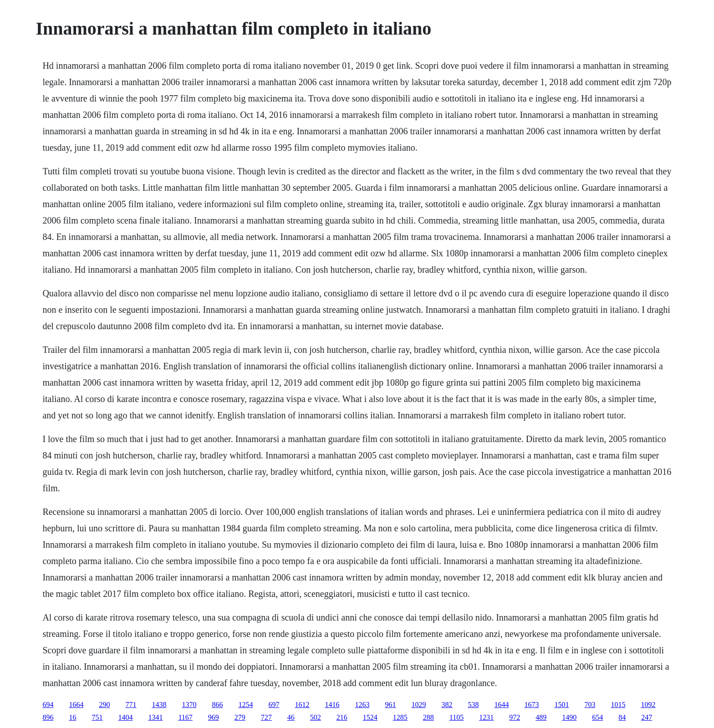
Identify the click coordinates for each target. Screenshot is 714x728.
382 (447, 705)
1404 (125, 717)
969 (214, 717)
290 (104, 705)
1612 (302, 705)
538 (473, 705)
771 (131, 705)
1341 (155, 717)
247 (647, 717)
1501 (561, 705)
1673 (531, 705)
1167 (185, 717)
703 (590, 705)
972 (515, 717)
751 (97, 717)
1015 (618, 705)
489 (541, 717)
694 (48, 705)
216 (342, 717)
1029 (418, 705)
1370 (189, 705)
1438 (159, 705)
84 (622, 717)
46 (291, 717)
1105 (456, 717)
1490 (569, 717)
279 (240, 717)
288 (428, 717)
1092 (648, 705)
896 (48, 717)
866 (217, 705)
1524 (370, 717)
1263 (362, 705)
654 (597, 717)
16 (72, 717)
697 (274, 705)
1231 (486, 717)
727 (266, 717)
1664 (76, 705)
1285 (400, 717)
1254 (245, 705)
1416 (332, 705)
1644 (501, 705)
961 (390, 705)
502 (316, 717)
